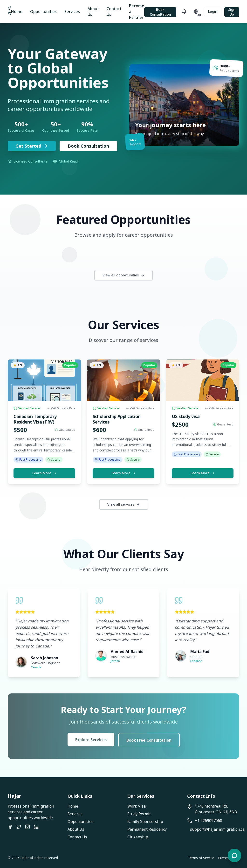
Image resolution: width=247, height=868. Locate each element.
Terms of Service (201, 858)
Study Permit (139, 814)
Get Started (32, 146)
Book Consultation (160, 12)
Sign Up (232, 12)
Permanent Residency (147, 829)
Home (17, 12)
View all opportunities (123, 275)
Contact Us (114, 12)
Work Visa (137, 806)
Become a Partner (137, 12)
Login (213, 11)
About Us (93, 12)
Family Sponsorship (145, 822)
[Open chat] (234, 855)
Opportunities (43, 12)
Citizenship (138, 837)
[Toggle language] (196, 12)
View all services (124, 504)
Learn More (44, 473)
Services (72, 12)
